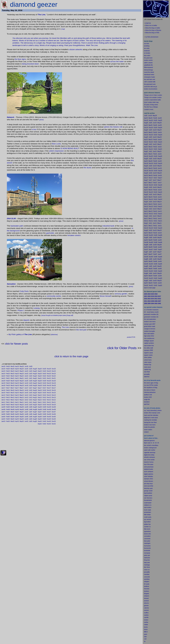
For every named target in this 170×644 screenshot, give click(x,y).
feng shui (147, 560)
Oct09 (44, 407)
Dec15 (54, 393)
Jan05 (3, 417)
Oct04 (44, 419)
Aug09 (35, 407)
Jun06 (26, 414)
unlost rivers (148, 360)
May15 (22, 393)
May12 (22, 400)
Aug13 (35, 397)
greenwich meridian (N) (151, 314)
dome (146, 629)
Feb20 (8, 381)
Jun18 (26, 385)
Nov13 (49, 397)
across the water (117, 61)
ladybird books (149, 469)
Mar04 (13, 419)
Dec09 (54, 407)
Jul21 (31, 378)
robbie (146, 625)
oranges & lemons (150, 329)
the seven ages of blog (151, 383)
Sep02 (40, 424)
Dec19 (54, 383)
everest (146, 610)
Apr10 (17, 405)
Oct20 (44, 381)
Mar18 (13, 385)
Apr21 (17, 378)
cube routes (148, 362)
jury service (148, 519)
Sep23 (40, 374)
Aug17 (35, 388)
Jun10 (26, 405)
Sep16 (40, 390)
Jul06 (31, 414)
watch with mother (150, 450)
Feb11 (8, 402)
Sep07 (40, 412)
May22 (22, 376)
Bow (54, 144)
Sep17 (40, 388)
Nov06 (49, 414)
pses (148, 596)
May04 (22, 419)
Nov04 (49, 419)
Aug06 (35, 414)
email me (148, 23)
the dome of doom (150, 390)
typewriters (147, 531)
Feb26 (8, 366)
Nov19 (49, 383)
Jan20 (3, 381)
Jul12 (31, 400)
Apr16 (17, 390)
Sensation (11, 284)
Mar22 (13, 376)
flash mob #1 (148, 443)
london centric (148, 60)
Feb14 (8, 395)
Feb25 (8, 369)
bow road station (149, 334)
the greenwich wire (150, 84)
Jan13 (3, 397)
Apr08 (17, 409)
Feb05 (8, 417)
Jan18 (3, 385)
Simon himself (105, 296)
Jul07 (31, 412)
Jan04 (3, 419)
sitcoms (146, 603)
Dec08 (54, 409)
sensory (118, 294)
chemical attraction (150, 392)
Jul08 (31, 409)
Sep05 (40, 417)
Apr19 (17, 383)
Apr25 (17, 369)
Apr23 (17, 374)
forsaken (71, 235)
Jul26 (31, 366)
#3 (156, 443)
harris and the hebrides (151, 415)
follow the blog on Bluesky (153, 30)
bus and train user (150, 79)
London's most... (149, 109)
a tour (34, 129)
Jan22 (3, 376)
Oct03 (44, 421)
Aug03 (35, 421)
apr (145, 404)
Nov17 (49, 388)
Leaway (36, 308)
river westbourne (149, 338)
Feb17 (8, 388)
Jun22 (26, 376)
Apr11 (17, 402)
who (150, 534)
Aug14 (35, 395)
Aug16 (35, 390)
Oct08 (44, 409)
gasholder (50, 233)
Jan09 (3, 407)
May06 (22, 414)
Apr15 (17, 393)
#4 (158, 443)
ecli (145, 596)
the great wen (148, 58)
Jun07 (26, 412)
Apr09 (17, 407)
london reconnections (151, 89)
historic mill (118, 127)
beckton (147, 591)
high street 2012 (149, 336)
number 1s (147, 527)
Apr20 (17, 381)
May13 (22, 397)
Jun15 (26, 393)
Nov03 (49, 421)
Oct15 (44, 393)
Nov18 (49, 385)
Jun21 (26, 378)
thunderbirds (148, 500)
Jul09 (31, 407)
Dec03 (54, 421)
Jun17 (26, 388)
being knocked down (30, 64)
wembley (147, 579)
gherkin (146, 606)
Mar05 (13, 417)
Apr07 (17, 412)
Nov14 (49, 395)
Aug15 (35, 393)
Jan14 (3, 395)
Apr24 (17, 371)
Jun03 (26, 421)
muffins (146, 613)
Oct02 (44, 424)
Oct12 (44, 400)
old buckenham (149, 467)
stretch (78, 235)
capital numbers (149, 343)
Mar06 (13, 414)
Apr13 (17, 397)
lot (145, 637)
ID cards (147, 584)
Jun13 (26, 397)
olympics (147, 479)
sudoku (146, 615)
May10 (22, 405)
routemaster (148, 503)
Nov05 (49, 417)
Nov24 (49, 371)
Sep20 (40, 381)
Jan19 (3, 383)
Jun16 (26, 390)
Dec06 (54, 414)
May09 (22, 407)
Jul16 (31, 390)
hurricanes (147, 546)
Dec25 (54, 369)
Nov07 (49, 412)
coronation (147, 536)
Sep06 (40, 414)
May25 (22, 369)
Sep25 (40, 369)
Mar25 (13, 369)
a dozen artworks (75, 49)
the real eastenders (150, 319)
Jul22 (31, 376)
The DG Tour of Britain (151, 107)
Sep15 (40, 393)
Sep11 (40, 402)
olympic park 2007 (150, 324)
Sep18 (40, 385)
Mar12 (13, 400)
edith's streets (148, 63)
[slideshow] (54, 335)
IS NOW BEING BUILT (70, 148)
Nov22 (49, 376)
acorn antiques (149, 472)
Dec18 (54, 385)
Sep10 (40, 405)
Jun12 (26, 400)
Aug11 (35, 402)
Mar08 (13, 409)
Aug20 (35, 381)
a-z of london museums (151, 310)
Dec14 (54, 395)
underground (153, 448)
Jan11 (3, 402)
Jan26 (3, 366)
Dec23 (54, 374)
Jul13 (31, 397)
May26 (22, 366)
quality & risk (148, 395)
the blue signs (20, 59)
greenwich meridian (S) (151, 317)
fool (148, 404)
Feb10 (8, 405)
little (145, 515)
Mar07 (13, 412)
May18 (22, 385)
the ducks (88, 168)
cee (145, 622)
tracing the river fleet (150, 422)
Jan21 (3, 378)
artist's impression (56, 151)
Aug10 (35, 405)
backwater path (17, 226)
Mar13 (13, 397)
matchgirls (147, 543)
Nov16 (49, 390)
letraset (146, 598)
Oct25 (44, 369)
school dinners (149, 481)
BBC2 (146, 632)
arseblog (147, 46)
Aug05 (35, 417)
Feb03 (8, 421)
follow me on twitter (151, 25)
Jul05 (31, 417)
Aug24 (35, 371)
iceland (146, 432)
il (146, 404)
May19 (22, 383)
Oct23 (44, 374)
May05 (22, 417)
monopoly (147, 553)
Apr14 (17, 395)
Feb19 (8, 383)
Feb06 (8, 414)
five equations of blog (151, 388)
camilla (146, 617)
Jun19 (26, 383)
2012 (151, 479)
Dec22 (54, 376)
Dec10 (54, 405)
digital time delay (149, 455)
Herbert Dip (148, 365)
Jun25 (26, 369)
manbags (147, 565)
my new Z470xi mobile (151, 385)
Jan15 (3, 393)
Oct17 (44, 388)
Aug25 (35, 369)
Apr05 (17, 417)
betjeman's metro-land (151, 418)
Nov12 (49, 400)
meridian (154, 420)
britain (149, 515)
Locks (59, 144)
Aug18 (35, 385)
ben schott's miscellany (151, 445)
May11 (22, 402)
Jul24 (31, 371)
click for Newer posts (16, 344)
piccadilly (147, 374)
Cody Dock (24, 291)
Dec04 (54, 419)
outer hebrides (149, 476)
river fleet (147, 372)
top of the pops (149, 464)
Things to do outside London (153, 97)
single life (147, 400)
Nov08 (49, 409)
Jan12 (3, 400)
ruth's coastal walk (150, 82)
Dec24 (54, 371)
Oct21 (44, 378)
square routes (148, 355)
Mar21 (13, 378)
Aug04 (35, 419)
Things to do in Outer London (153, 95)
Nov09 (49, 407)
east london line (149, 346)
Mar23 (13, 374)
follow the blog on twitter (153, 28)
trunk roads (148, 510)
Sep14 (40, 395)
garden (125, 294)
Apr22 (17, 376)
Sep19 (40, 383)
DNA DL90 (11, 219)
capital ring (147, 369)
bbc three (147, 567)
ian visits (147, 48)
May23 (22, 374)
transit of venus (149, 462)
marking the (148, 420)
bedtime (147, 586)
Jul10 (31, 405)
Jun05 (26, 417)
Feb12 (8, 400)
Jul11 (31, 402)
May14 (22, 395)
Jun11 (26, 402)
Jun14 (26, 395)
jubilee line (147, 524)
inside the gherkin (149, 427)
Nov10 (49, 405)
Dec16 (54, 390)
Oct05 (44, 417)
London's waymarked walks (153, 100)
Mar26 (13, 366)
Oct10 (44, 405)
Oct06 (44, 414)
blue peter (147, 541)
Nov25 (49, 369)
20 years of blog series (151, 105)
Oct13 (44, 397)
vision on (147, 570)
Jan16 (3, 390)
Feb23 (8, 374)
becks (146, 627)
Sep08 (40, 409)
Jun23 (26, 374)
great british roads (150, 326)
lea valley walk (149, 348)
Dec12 (54, 400)
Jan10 (3, 405)
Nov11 (49, 402)
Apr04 (17, 419)
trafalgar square (149, 341)
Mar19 (13, 383)
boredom (147, 402)
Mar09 (13, 407)
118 (145, 639)
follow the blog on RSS (152, 33)
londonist (147, 51)
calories (146, 608)
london (146, 448)
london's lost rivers (150, 322)
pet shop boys (148, 484)
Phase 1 (21, 310)
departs (26, 320)
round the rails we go (151, 87)
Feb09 (8, 407)
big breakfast (148, 493)
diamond (147, 441)
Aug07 (35, 412)
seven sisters (148, 430)
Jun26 (26, 366)
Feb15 (8, 393)
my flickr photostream (152, 37)
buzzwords (147, 548)
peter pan (147, 555)
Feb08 (8, 409)
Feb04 (8, 419)
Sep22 (40, 376)
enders (149, 507)
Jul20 (31, 381)
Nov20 (49, 381)
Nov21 (49, 378)
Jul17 (31, 388)
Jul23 (31, 374)
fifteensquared (148, 67)
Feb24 (8, 371)
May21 (22, 378)
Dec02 (54, 424)
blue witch (147, 56)
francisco (149, 498)
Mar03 (13, 421)
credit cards (148, 517)
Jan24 (3, 371)
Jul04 (31, 419)
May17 (22, 388)
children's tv (148, 505)
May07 (22, 412)
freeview (147, 589)
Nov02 (49, 424)
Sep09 (40, 407)
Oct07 (44, 412)
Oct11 (44, 402)
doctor (146, 534)
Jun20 (26, 381)
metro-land (147, 367)
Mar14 (13, 395)
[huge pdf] (70, 315)
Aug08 (35, 409)
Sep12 (40, 400)
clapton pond (148, 496)
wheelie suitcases (149, 457)
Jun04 (26, 419)
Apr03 (17, 421)
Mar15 (13, 393)
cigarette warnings (150, 453)
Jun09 (26, 407)
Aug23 (35, 374)
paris (146, 634)
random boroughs (149, 331)
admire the (108, 127)
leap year (147, 563)
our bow (147, 44)
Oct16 (44, 390)
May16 (22, 390)
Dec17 (54, 388)
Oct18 (44, 385)
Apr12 (17, 400)
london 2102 (148, 397)
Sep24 (40, 371)
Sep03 (40, 421)
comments (147, 539)
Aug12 (35, 400)
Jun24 (26, 371)
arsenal (146, 601)
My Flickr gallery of (20, 334)
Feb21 (8, 378)
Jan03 (3, 421)
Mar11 (13, 402)
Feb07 (8, 412)
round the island (149, 72)
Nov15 (49, 393)
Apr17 (17, 388)
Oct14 (44, 395)
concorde (147, 577)
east (145, 507)
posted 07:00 (131, 337)
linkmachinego (149, 70)
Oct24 (44, 371)
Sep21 (40, 378)
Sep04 (40, 419)
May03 (22, 421)
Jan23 (3, 374)
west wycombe (149, 486)
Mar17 (13, 388)
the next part (81, 330)
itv (145, 641)
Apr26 (17, 366)
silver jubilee (148, 357)
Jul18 (31, 385)
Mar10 (13, 405)
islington (147, 582)
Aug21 (35, 378)
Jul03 (31, 421)
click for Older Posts (122, 348)
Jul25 (31, 369)
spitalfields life (148, 65)
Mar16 (13, 390)
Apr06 (17, 414)
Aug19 (35, 383)
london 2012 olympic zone (152, 413)
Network (11, 117)
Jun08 (26, 409)
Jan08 (3, 409)
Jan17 (3, 388)
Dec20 (54, 381)
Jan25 (3, 369)
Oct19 (44, 383)
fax (147, 622)
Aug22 (35, 376)
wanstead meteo (149, 75)
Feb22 (8, 376)
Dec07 (54, 412)
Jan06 (3, 414)
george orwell (148, 491)
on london (147, 53)
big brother (147, 522)
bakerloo (147, 377)
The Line (65, 327)
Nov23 (49, 374)
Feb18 (8, 385)
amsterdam (148, 512)
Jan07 (3, 412)
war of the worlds (149, 460)
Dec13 (54, 397)
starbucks (147, 558)
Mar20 (13, 381)
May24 (22, 371)
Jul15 (31, 393)
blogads (147, 594)
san (145, 498)
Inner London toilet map (151, 102)
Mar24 (13, 371)
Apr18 (17, 385)
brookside (147, 551)
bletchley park (148, 488)
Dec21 (54, 378)
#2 (154, 443)
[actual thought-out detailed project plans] (54, 315)
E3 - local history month (151, 312)
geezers (152, 441)
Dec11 (54, 402)
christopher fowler (150, 77)
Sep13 (40, 397)
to (146, 637)
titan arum (147, 529)
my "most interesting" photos (153, 410)
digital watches (149, 474)
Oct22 (44, 376)
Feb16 (8, 390)
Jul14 (31, 395)
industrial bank (108, 226)
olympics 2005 (149, 350)
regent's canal (148, 353)
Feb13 (8, 397)
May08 (22, 409)
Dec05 (54, 417)
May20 (22, 381)
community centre (54, 296)
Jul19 (31, 383)
